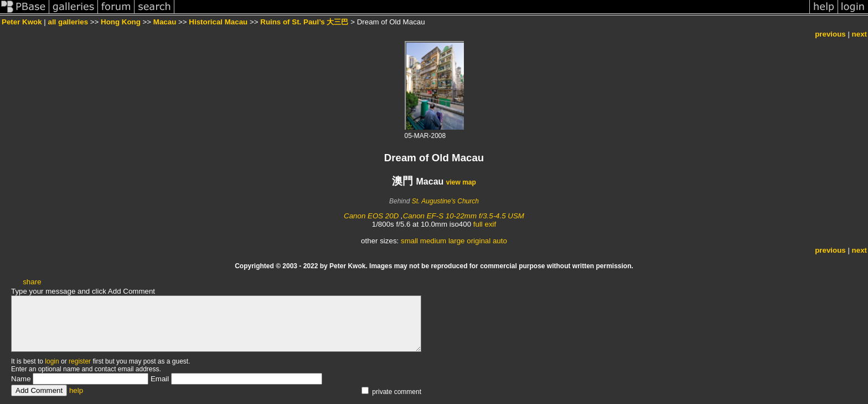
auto (500, 241)
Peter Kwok (22, 22)
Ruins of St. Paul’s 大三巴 (304, 22)
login (52, 361)
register (80, 361)
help (76, 390)
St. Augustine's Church (445, 201)
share (32, 282)
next (859, 34)
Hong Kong (121, 22)
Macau (165, 22)
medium (433, 241)
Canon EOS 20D (371, 216)
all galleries (68, 22)
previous (830, 34)
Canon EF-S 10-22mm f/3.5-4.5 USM (464, 216)
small (409, 241)
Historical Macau (218, 22)
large (457, 241)
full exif (485, 224)
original (479, 241)
